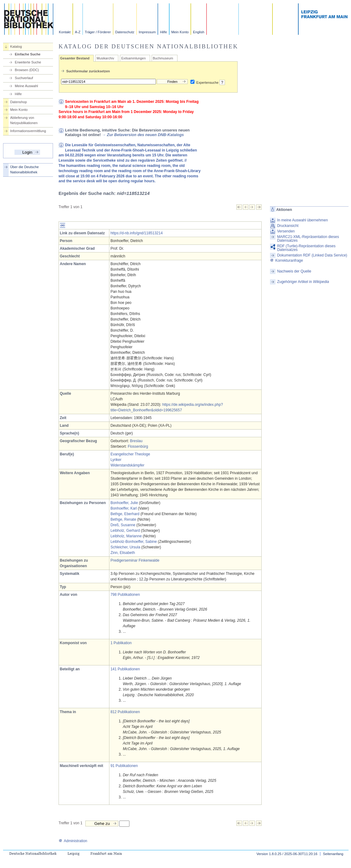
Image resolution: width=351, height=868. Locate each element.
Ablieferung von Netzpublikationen (24, 120)
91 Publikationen (124, 766)
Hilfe (163, 32)
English (199, 32)
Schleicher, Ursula (125, 547)
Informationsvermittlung (28, 131)
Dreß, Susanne (123, 525)
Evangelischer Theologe (130, 454)
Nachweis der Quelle (294, 271)
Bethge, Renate (123, 519)
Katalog (16, 46)
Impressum (147, 32)
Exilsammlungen (133, 58)
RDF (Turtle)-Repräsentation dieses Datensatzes (306, 248)
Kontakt (65, 32)
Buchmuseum (163, 58)
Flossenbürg (138, 446)
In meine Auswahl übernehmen (302, 220)
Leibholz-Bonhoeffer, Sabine (134, 542)
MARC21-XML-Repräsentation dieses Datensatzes (308, 239)
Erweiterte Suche (28, 62)
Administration (73, 841)
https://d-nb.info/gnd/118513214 (136, 233)
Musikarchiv (105, 58)
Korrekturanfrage (286, 260)
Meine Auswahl (26, 86)
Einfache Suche (28, 54)
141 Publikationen (125, 669)
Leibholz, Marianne (126, 536)
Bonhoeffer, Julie (124, 503)
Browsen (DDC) (27, 70)
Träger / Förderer (98, 32)
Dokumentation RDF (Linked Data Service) (312, 255)
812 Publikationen (125, 712)
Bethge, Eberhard (125, 514)
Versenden (286, 231)
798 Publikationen (125, 595)
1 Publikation (121, 643)
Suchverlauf (24, 78)
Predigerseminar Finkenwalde (135, 560)
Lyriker (116, 460)
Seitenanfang (333, 854)
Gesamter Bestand (75, 58)
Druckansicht (288, 226)
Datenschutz (125, 32)
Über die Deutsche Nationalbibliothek (24, 170)
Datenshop (18, 102)
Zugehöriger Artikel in (303, 282)
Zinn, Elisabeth (122, 553)
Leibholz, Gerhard (125, 531)
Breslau (136, 441)
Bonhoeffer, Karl (124, 508)
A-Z (78, 32)
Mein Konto (180, 32)
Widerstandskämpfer (127, 465)
